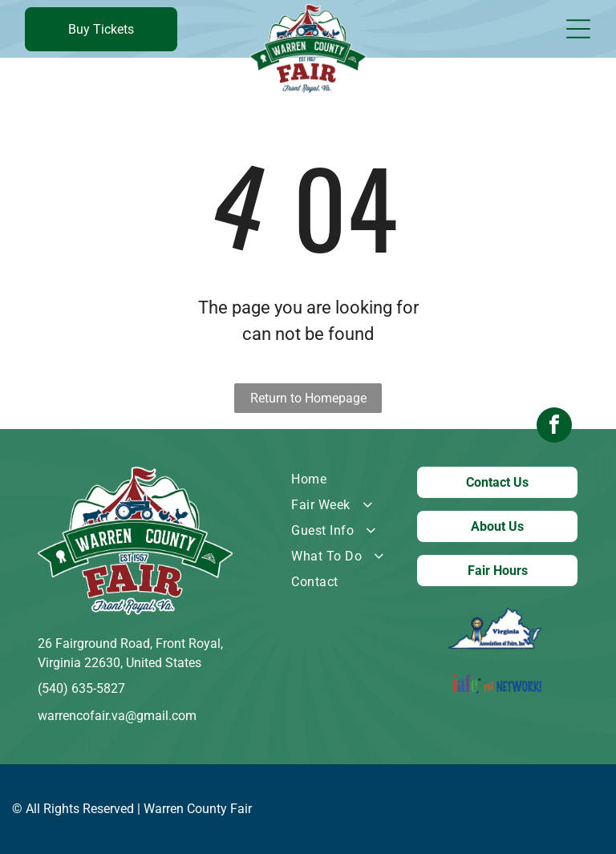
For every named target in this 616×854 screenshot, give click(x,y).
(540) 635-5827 (81, 688)
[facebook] (554, 427)
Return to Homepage (308, 398)
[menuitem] (341, 480)
